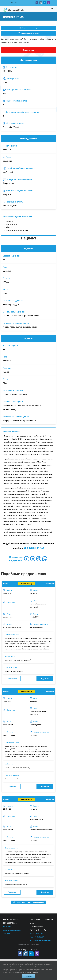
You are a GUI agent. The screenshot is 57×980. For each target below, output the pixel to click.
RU (12, 3)
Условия (7, 933)
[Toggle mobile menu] (53, 9)
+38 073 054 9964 (37, 937)
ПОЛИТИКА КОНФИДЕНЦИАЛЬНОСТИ (26, 973)
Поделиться (12, 679)
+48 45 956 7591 (37, 933)
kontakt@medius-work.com (40, 940)
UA (16, 3)
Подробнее (45, 679)
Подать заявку (29, 50)
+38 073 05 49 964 (34, 548)
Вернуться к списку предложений (28, 902)
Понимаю (28, 976)
